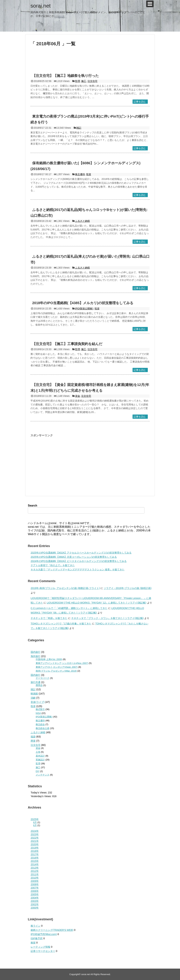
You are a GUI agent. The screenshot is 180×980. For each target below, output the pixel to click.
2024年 (35, 831)
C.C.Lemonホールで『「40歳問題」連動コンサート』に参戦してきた (69, 608)
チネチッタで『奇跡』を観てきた (49, 618)
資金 (78, 396)
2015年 (35, 861)
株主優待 (80, 174)
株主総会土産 (43, 728)
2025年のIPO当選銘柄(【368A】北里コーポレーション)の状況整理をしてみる (74, 557)
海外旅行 (36, 656)
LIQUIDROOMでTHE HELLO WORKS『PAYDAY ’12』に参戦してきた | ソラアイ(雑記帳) (97, 603)
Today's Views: (39, 793)
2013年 (35, 868)
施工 (84, 81)
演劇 (33, 698)
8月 (35, 822)
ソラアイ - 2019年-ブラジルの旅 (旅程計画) (128, 588)
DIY (38, 771)
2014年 (35, 864)
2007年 (35, 888)
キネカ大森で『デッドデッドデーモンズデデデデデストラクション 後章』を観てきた (78, 570)
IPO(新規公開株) (84, 309)
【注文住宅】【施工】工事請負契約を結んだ (67, 344)
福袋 (33, 737)
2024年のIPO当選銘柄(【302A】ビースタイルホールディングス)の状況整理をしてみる (79, 561)
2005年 (35, 894)
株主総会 (40, 724)
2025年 (35, 819)
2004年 (35, 898)
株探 (33, 943)
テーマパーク (43, 678)
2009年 (35, 881)
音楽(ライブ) (38, 702)
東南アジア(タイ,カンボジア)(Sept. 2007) (57, 667)
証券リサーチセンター (43, 951)
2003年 (35, 901)
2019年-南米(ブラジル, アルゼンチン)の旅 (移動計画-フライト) (65, 588)
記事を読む (140, 102)
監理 (78, 81)
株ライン (36, 926)
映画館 (34, 694)
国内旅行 (36, 652)
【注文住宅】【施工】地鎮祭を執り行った (65, 76)
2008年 (35, 884)
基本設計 (40, 756)
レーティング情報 (40, 947)
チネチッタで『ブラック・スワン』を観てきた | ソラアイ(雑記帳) (107, 618)
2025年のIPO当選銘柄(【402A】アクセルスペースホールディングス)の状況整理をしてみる (81, 553)
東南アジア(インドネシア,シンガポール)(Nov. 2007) (62, 663)
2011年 (35, 874)
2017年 (35, 854)
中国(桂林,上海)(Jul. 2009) (49, 659)
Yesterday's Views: (41, 796)
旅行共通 (36, 682)
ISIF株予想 (37, 938)
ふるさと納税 (82, 221)
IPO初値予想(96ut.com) (44, 934)
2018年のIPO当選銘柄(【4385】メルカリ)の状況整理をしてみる (83, 303)
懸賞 (33, 741)
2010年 (35, 878)
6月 (35, 825)
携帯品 (39, 685)
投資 (89, 174)
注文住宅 (92, 81)
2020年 (35, 844)
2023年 (35, 834)
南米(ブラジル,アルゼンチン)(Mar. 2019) (56, 671)
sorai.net (41, 6)
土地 (38, 752)
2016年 (35, 858)
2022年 (35, 838)
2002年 (35, 904)
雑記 (79, 128)
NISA (38, 713)
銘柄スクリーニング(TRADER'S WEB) (52, 930)
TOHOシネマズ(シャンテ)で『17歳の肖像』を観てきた (61, 624)
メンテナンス (43, 775)
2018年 (35, 851)
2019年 (35, 848)
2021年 (35, 841)
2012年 (35, 871)
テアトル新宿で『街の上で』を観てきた (53, 565)
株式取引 (40, 709)
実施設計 (40, 760)
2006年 (35, 891)
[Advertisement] (90, 61)
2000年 (35, 908)
